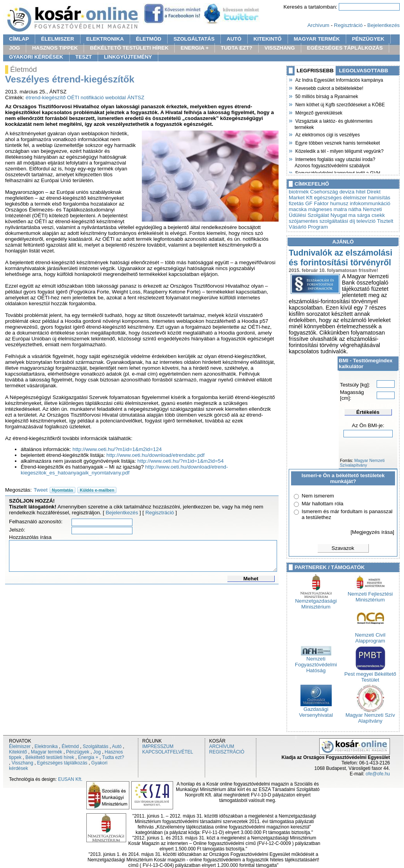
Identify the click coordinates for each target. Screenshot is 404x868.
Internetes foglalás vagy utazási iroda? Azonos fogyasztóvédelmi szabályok (335, 162)
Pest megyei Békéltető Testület (370, 675)
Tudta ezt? (113, 757)
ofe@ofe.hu (378, 774)
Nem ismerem (318, 496)
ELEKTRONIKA (105, 39)
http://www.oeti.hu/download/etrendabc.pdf (155, 455)
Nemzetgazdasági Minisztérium (316, 601)
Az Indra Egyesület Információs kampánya (339, 79)
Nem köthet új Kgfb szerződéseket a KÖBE (340, 104)
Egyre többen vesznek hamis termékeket (337, 142)
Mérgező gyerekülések (318, 112)
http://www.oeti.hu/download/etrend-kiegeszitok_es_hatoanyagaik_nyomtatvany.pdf (124, 470)
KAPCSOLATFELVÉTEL (168, 752)
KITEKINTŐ (268, 39)
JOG (14, 48)
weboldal (115, 98)
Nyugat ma (343, 215)
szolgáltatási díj (337, 221)
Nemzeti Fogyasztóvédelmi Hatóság (316, 662)
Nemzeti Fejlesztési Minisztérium (370, 594)
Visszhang (22, 763)
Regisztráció (348, 25)
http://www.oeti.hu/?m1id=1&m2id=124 (117, 449)
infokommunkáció (370, 203)
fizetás (296, 203)
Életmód (70, 746)
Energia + (88, 757)
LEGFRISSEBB (315, 71)
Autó (117, 746)
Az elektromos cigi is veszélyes (327, 134)
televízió (366, 221)
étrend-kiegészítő (46, 98)
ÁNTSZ (136, 98)
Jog (97, 752)
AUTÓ (234, 39)
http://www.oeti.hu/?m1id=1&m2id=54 (181, 461)
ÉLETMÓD (149, 39)
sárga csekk (371, 215)
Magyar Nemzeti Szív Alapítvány (370, 716)
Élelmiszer (20, 746)
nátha (355, 209)
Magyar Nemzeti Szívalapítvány (362, 463)
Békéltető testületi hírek (50, 757)
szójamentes (303, 221)
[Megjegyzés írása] (372, 532)
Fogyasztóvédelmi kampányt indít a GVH (337, 172)
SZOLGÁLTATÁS (194, 39)
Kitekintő (18, 752)
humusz (339, 203)
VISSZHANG (280, 48)
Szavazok (343, 548)
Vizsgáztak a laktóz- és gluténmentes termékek (334, 123)
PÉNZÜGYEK (368, 39)
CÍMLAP (19, 39)
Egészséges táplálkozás (62, 763)
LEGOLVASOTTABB (364, 71)
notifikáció (92, 98)
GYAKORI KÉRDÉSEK (36, 57)
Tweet (41, 490)
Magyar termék (46, 752)
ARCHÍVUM (222, 746)
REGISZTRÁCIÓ (227, 752)
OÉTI (73, 98)
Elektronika (46, 746)
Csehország (324, 192)
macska (298, 209)
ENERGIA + (195, 48)
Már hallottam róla (323, 504)
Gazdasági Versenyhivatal (316, 710)
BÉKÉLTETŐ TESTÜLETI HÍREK (129, 48)
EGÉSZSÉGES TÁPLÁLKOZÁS (345, 48)
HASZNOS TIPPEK (55, 48)
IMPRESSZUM (158, 746)
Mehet (251, 579)
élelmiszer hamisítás (367, 198)
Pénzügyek (78, 752)
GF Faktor (317, 203)
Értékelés (368, 412)
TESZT (84, 57)
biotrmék (299, 192)
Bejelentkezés (383, 25)
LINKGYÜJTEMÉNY (128, 57)
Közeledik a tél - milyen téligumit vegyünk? (339, 150)
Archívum (318, 25)
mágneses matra (328, 209)
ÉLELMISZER (57, 39)
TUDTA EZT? (237, 48)
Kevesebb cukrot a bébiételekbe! (329, 88)
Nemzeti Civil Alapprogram (370, 635)
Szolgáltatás (96, 746)
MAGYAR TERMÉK (317, 39)
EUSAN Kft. (70, 779)
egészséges (328, 198)
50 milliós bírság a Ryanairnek (326, 96)
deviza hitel (353, 192)
